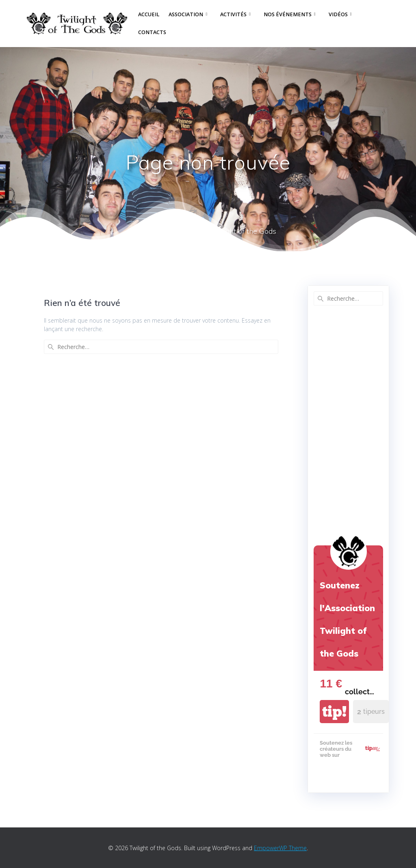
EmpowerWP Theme (280, 848)
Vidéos (338, 14)
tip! (334, 712)
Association (186, 14)
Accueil (149, 14)
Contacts (152, 32)
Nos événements (288, 14)
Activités (233, 14)
